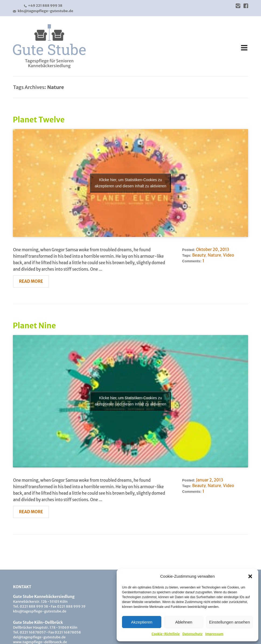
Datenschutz (192, 634)
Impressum (214, 634)
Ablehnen (184, 622)
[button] (250, 576)
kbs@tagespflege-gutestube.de (43, 11)
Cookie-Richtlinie (166, 634)
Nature (214, 255)
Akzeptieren (142, 622)
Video (229, 255)
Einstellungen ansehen (229, 622)
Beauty (199, 255)
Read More (31, 281)
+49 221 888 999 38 (43, 6)
